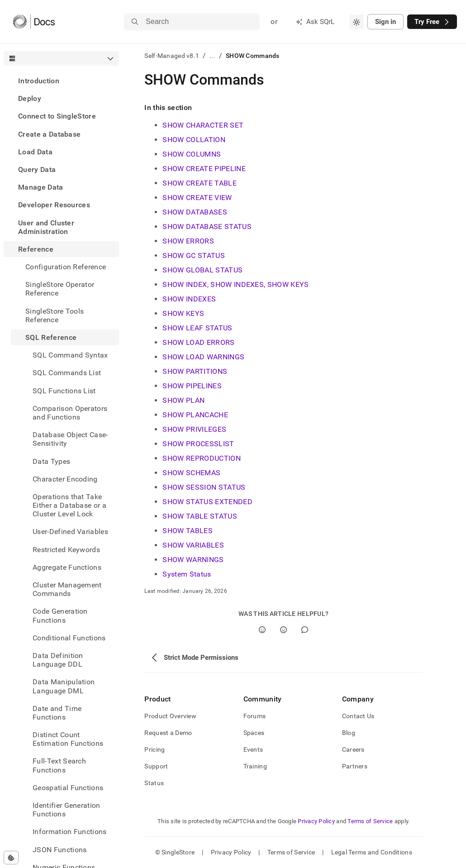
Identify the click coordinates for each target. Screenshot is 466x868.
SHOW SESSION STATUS (204, 487)
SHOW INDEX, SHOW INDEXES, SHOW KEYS (235, 284)
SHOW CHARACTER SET (203, 125)
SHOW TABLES (188, 531)
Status (154, 783)
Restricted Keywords (66, 550)
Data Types (51, 461)
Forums (255, 716)
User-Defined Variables (70, 532)
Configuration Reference (66, 267)
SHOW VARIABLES (193, 545)
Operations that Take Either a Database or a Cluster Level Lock (69, 505)
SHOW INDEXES (189, 299)
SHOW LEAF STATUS (197, 328)
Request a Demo (168, 733)
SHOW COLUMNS (192, 154)
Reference (36, 249)
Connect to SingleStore (57, 116)
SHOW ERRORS (188, 241)
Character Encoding (65, 479)
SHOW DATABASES (195, 212)
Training (255, 766)
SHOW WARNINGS (193, 560)
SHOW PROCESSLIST (198, 444)
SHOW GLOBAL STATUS (202, 270)
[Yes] (262, 630)
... (212, 56)
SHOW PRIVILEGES (194, 429)
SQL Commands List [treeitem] (67, 373)
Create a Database (49, 134)
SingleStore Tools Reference (55, 315)
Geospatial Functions (68, 788)
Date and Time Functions (57, 713)
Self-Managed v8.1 (172, 56)
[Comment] (305, 630)
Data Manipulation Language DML (64, 686)
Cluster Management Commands (67, 589)
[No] (283, 630)
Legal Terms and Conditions (372, 852)
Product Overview (170, 716)
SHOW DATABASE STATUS (207, 227)
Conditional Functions (69, 638)
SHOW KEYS (183, 313)
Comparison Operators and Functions (70, 413)
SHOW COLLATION (194, 140)
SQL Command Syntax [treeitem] (70, 355)
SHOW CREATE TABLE (199, 183)
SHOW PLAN (183, 400)
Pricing (155, 749)
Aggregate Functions (67, 567)
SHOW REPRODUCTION (201, 458)
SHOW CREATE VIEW (197, 198)
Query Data (37, 169)
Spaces (254, 733)
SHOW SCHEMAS (191, 473)
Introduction (39, 81)
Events (253, 749)
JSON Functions (59, 850)
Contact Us (358, 716)
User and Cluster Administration (46, 227)
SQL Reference (51, 337)
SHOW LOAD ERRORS (198, 342)
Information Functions (70, 832)
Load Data (35, 152)
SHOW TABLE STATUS (200, 516)
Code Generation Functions (60, 615)
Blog (349, 733)
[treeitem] (61, 81)
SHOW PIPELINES (192, 386)
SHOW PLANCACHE (195, 415)
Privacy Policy (316, 821)
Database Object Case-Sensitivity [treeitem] (70, 439)
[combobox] (357, 22)
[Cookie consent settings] (11, 858)
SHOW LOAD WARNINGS (203, 357)
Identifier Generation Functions (67, 810)
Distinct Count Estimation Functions (68, 739)
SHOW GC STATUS (193, 255)
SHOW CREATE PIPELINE (204, 169)
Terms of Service (370, 821)
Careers (353, 749)
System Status (187, 574)
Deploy (30, 98)
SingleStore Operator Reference (60, 289)
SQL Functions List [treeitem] (64, 391)
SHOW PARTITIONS (195, 371)
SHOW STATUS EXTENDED (207, 502)
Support (156, 766)
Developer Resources (54, 205)
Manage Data (41, 187)
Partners (355, 766)
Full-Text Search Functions (59, 765)
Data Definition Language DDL (58, 660)
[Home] (34, 22)
